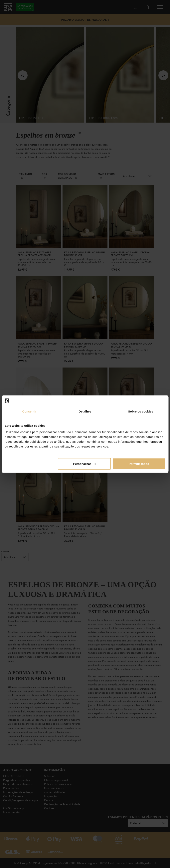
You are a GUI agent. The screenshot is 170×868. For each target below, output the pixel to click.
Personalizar (84, 464)
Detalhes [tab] (85, 411)
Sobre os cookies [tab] (141, 411)
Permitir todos (139, 464)
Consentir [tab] (29, 411)
